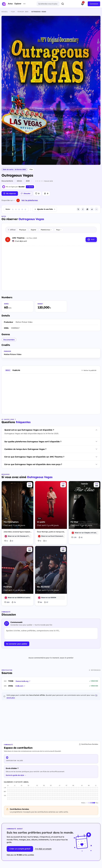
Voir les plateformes (30, 200)
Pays (59, 230)
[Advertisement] (51, 266)
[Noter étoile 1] (13, 209)
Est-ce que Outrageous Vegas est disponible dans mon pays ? (33, 464)
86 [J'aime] (40, 602)
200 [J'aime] (7, 602)
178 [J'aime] (74, 537)
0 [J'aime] (6, 541)
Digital (33, 230)
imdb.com (20, 686)
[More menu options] (24, 4)
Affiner (12, 230)
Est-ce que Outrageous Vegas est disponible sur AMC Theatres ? (34, 457)
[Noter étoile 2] (16, 209)
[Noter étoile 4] (22, 209)
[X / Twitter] (78, 209)
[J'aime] (37, 194)
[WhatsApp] (87, 209)
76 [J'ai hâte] (14, 602)
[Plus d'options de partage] (96, 209)
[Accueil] (4, 4)
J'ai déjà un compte (43, 849)
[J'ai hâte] (46, 194)
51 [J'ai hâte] (81, 537)
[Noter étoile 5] (25, 209)
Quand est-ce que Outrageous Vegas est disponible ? (29, 430)
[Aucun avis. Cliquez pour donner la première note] (44, 181)
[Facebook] (83, 209)
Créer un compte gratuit (20, 849)
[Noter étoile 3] (19, 209)
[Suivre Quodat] (30, 187)
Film (31, 169)
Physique (23, 230)
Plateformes (46, 230)
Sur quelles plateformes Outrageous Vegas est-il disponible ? (33, 442)
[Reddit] (92, 209)
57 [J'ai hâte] (46, 602)
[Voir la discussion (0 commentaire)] (26, 194)
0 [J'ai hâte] (11, 541)
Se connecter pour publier (17, 644)
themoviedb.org (23, 681)
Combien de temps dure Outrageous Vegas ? (25, 449)
